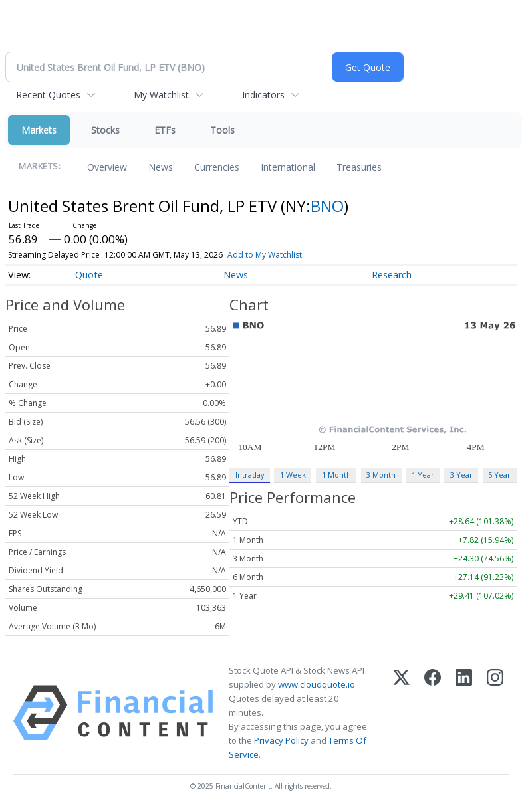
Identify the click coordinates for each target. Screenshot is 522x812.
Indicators (263, 95)
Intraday (250, 475)
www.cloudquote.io (317, 684)
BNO (327, 206)
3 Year (461, 475)
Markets (39, 130)
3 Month (381, 475)
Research (392, 275)
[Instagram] (495, 713)
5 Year (499, 475)
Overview (107, 167)
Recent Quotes (48, 95)
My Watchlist (161, 95)
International (288, 167)
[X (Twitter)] (401, 713)
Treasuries (359, 167)
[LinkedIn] (464, 713)
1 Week (293, 475)
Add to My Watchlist (265, 255)
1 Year (423, 475)
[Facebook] (433, 713)
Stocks (105, 130)
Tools (222, 130)
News (161, 167)
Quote (89, 275)
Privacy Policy (281, 740)
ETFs (165, 130)
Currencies (217, 167)
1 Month (336, 475)
